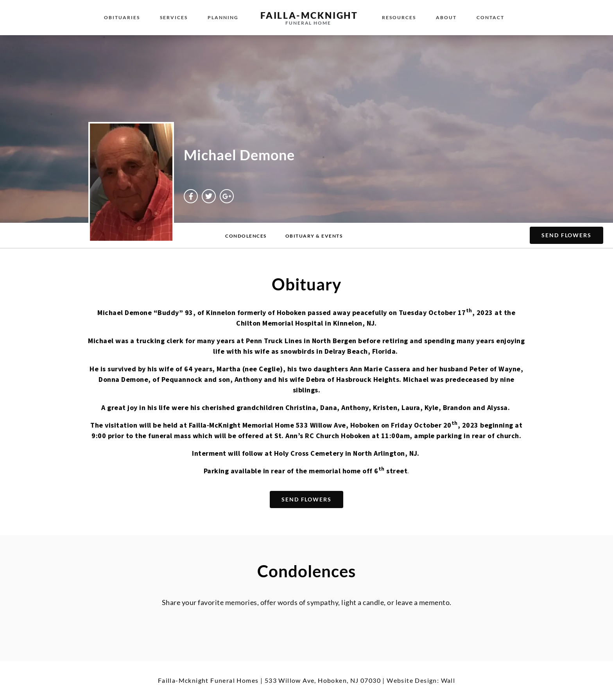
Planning (223, 17)
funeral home (308, 23)
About (446, 17)
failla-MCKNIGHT (309, 15)
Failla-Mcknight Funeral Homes (208, 680)
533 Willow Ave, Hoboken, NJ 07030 (323, 680)
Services (174, 17)
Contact (490, 17)
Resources (399, 17)
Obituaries (122, 17)
